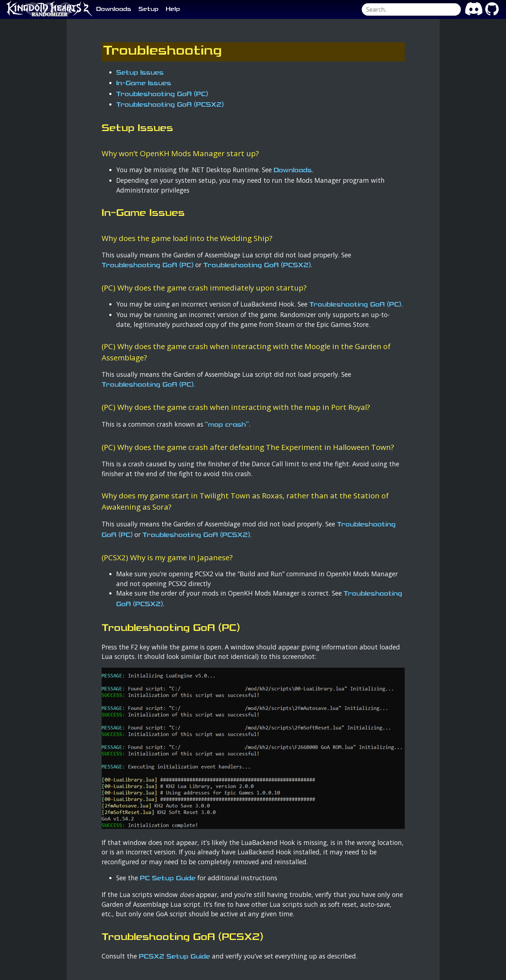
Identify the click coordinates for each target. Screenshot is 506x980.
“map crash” (227, 425)
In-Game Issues (144, 84)
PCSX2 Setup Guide (174, 957)
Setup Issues (140, 73)
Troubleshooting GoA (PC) (162, 94)
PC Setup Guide (168, 879)
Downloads (114, 9)
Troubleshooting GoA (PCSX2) (170, 105)
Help (173, 9)
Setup (148, 9)
